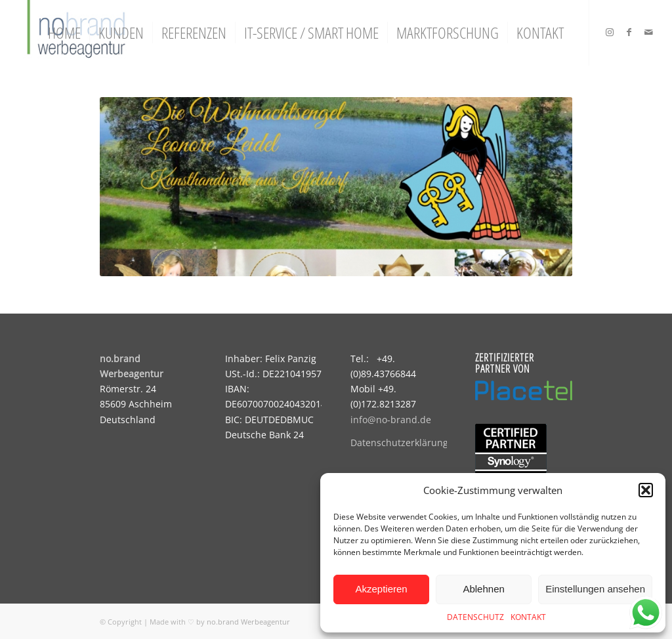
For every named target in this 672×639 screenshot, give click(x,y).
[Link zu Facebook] (629, 32)
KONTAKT (528, 617)
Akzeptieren (381, 589)
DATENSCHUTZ (475, 617)
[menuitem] (64, 33)
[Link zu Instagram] (610, 32)
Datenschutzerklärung (399, 443)
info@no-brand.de (391, 420)
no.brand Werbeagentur (248, 622)
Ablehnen (483, 589)
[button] (646, 490)
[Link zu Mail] (649, 32)
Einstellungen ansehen (595, 589)
